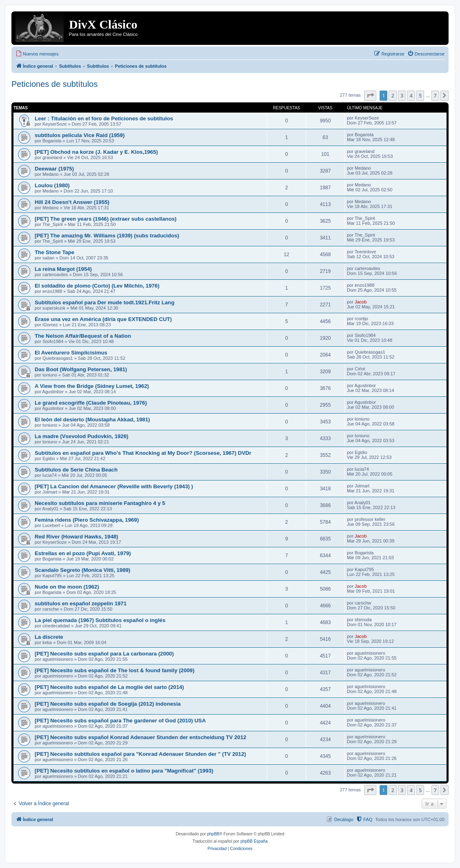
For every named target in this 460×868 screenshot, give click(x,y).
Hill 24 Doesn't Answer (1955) (72, 202)
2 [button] (392, 95)
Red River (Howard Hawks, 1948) (76, 537)
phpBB (213, 834)
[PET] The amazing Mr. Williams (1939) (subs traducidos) (107, 236)
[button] (370, 95)
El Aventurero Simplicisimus (71, 353)
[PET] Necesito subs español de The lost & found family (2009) (114, 670)
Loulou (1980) (52, 185)
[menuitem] (37, 54)
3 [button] (402, 95)
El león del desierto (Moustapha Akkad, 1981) (92, 420)
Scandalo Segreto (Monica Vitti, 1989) (82, 570)
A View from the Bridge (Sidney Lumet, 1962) (92, 386)
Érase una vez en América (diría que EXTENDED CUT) (103, 319)
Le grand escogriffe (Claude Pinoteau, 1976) (91, 403)
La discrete (49, 637)
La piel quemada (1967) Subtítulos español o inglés (100, 620)
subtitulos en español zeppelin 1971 (81, 603)
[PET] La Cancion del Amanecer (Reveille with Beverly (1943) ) (114, 486)
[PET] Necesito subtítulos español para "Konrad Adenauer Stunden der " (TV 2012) (140, 754)
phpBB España (254, 841)
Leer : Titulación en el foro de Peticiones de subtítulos (104, 118)
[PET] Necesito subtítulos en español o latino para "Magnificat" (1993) (124, 771)
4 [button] (411, 95)
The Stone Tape (54, 252)
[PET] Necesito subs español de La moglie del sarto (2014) (109, 687)
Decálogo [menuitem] (344, 819)
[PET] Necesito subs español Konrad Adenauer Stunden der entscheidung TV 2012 (140, 737)
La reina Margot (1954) (63, 269)
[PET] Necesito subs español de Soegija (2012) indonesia (108, 704)
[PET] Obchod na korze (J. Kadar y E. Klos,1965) (96, 152)
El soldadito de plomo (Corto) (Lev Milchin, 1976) (97, 286)
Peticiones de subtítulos (54, 84)
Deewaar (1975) (54, 169)
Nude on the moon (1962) (67, 587)
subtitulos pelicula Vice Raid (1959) (80, 135)
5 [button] (420, 95)
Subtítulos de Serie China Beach (76, 470)
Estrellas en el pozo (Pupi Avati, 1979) (83, 553)
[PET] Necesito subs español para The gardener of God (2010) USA (120, 721)
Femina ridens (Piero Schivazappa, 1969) (87, 520)
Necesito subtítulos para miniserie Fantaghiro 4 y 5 (100, 503)
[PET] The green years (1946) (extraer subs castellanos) (106, 219)
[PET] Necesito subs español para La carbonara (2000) (104, 654)
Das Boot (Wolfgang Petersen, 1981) (81, 369)
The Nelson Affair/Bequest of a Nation (83, 336)
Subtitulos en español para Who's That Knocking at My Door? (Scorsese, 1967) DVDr (143, 453)
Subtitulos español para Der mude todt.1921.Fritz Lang (104, 302)
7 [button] (435, 95)
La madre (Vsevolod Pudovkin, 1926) (81, 436)
